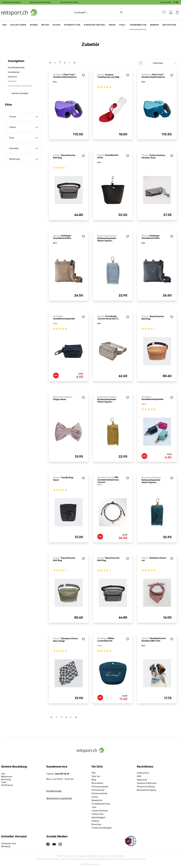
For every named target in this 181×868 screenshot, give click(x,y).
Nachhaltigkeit (98, 817)
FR (174, 2)
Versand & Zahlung (146, 787)
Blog (94, 780)
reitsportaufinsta (100, 811)
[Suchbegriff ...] (94, 12)
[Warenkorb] (176, 12)
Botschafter (97, 783)
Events (95, 797)
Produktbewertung (101, 804)
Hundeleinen (14, 72)
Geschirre (12, 77)
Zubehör (12, 81)
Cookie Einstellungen (102, 828)
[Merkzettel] (164, 12)
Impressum (142, 780)
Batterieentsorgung (146, 790)
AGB (139, 776)
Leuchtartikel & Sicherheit (20, 86)
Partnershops (98, 790)
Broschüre (96, 824)
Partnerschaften (99, 793)
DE (177, 2)
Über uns (96, 776)
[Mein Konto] (171, 12)
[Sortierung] (163, 63)
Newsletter (97, 800)
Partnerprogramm (100, 787)
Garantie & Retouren (147, 783)
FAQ (94, 773)
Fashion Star (98, 814)
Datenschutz (143, 773)
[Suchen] (123, 12)
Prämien (95, 821)
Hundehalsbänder (16, 67)
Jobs (94, 807)
